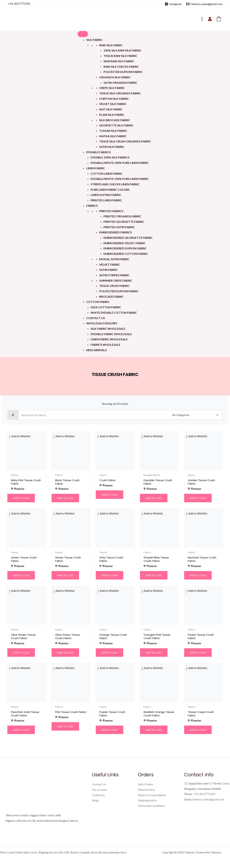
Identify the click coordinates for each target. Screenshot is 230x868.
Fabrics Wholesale (105, 345)
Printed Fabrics (111, 211)
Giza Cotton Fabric (106, 307)
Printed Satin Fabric (119, 227)
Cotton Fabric (98, 302)
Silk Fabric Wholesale (108, 329)
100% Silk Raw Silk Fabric (122, 50)
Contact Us (96, 318)
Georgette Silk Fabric (116, 125)
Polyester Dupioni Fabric (123, 72)
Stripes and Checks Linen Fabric (115, 184)
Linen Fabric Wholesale (109, 339)
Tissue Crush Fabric (114, 286)
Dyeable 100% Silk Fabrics (110, 157)
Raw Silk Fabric (111, 45)
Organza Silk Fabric (115, 77)
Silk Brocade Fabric (115, 120)
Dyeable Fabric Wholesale (111, 334)
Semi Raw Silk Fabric (119, 61)
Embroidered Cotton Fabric (126, 254)
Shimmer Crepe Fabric (116, 280)
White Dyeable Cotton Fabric (114, 313)
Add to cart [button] (21, 498)
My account (99, 790)
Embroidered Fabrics (116, 232)
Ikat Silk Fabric (111, 109)
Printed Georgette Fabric (124, 222)
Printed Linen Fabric (106, 200)
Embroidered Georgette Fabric (128, 238)
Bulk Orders (146, 784)
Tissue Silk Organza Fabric (120, 93)
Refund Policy (147, 790)
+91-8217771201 (19, 4)
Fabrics (92, 206)
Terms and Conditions (151, 806)
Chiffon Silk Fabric (114, 99)
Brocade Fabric (111, 297)
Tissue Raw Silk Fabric (120, 56)
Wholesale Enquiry (102, 323)
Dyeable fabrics (99, 152)
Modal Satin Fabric (114, 259)
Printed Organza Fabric (122, 216)
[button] (20, 436)
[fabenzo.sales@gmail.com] (204, 4)
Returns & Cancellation (152, 795)
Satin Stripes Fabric (114, 275)
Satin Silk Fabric (112, 147)
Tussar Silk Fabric (113, 131)
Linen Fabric (96, 168)
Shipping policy (147, 800)
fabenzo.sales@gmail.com (208, 799)
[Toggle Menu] (83, 34)
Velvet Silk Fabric (113, 104)
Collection (98, 795)
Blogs (96, 800)
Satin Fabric (109, 270)
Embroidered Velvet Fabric (125, 243)
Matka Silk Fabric (113, 136)
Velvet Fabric (110, 264)
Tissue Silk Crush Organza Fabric (125, 141)
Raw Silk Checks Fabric (121, 67)
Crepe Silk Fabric (112, 88)
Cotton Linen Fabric (107, 174)
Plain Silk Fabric (112, 115)
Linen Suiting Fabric (106, 195)
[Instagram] (173, 4)
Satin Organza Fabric (120, 83)
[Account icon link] (210, 19)
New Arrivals (97, 350)
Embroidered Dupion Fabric (125, 248)
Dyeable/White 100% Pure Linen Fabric (120, 163)
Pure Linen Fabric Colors (110, 190)
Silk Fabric (94, 40)
